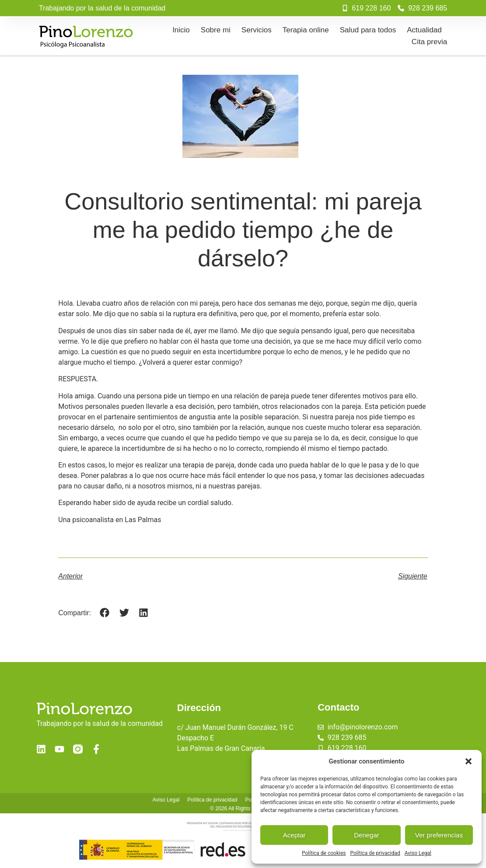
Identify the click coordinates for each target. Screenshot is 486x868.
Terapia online (306, 30)
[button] (469, 761)
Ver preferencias (439, 835)
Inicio (181, 30)
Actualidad (424, 30)
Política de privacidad (375, 853)
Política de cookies (324, 853)
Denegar (367, 835)
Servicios (257, 30)
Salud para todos (368, 30)
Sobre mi (216, 30)
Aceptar (294, 835)
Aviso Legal (418, 853)
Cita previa (429, 42)
